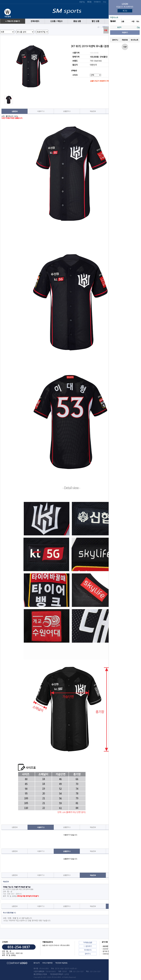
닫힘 (106, 30)
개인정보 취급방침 (61, 963)
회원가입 (82, 2)
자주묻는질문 (88, 943)
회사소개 (37, 963)
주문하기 (125, 33)
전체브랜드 (35, 21)
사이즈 (75, 75)
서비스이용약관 (47, 963)
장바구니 (115, 40)
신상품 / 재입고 (56, 21)
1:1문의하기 (88, 946)
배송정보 (93, 111)
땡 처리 (113, 21)
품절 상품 (77, 21)
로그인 (125, 11)
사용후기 (41, 111)
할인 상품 (95, 21)
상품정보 (15, 111)
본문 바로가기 (0, 0)
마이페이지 (97, 2)
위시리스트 (134, 40)
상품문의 (67, 111)
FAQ (104, 2)
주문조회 (125, 40)
